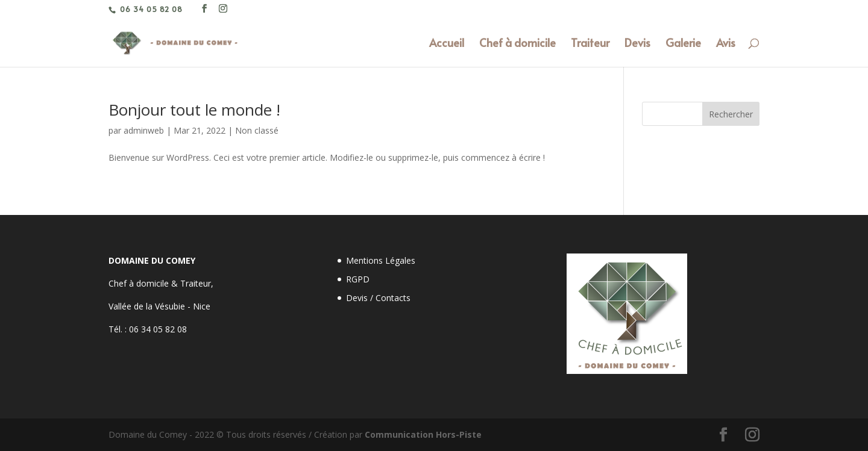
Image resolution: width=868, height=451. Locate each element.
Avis (726, 44)
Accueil (447, 44)
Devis (637, 44)
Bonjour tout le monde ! (194, 110)
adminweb (144, 130)
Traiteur (590, 44)
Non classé (257, 130)
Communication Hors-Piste (423, 434)
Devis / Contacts (378, 298)
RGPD (358, 279)
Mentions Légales (381, 260)
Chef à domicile (517, 44)
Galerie (683, 44)
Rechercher (731, 114)
